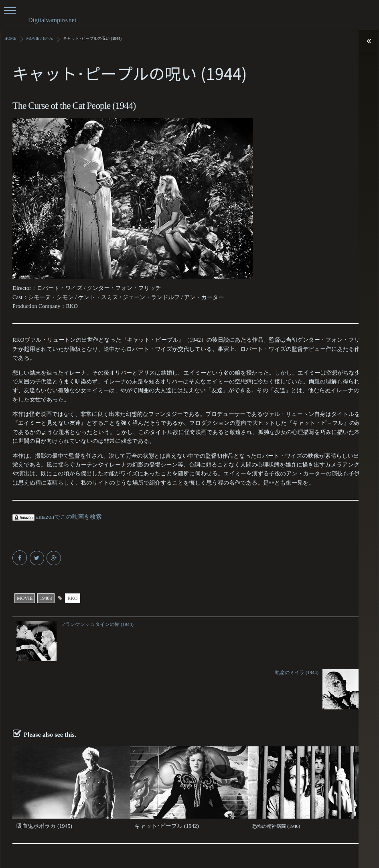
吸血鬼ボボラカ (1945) (41, 778)
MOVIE (25, 598)
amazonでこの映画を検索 (56, 517)
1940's (46, 598)
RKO (72, 598)
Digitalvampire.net (52, 20)
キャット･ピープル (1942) (162, 778)
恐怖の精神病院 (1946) (276, 778)
